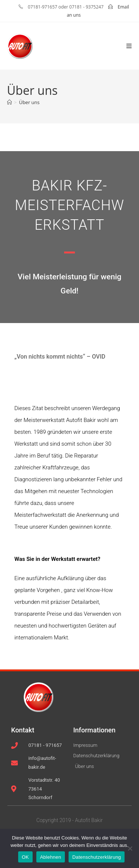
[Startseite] (9, 102)
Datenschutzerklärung (97, 857)
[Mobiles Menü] (129, 46)
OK (25, 857)
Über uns (29, 102)
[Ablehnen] (130, 848)
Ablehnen (51, 857)
